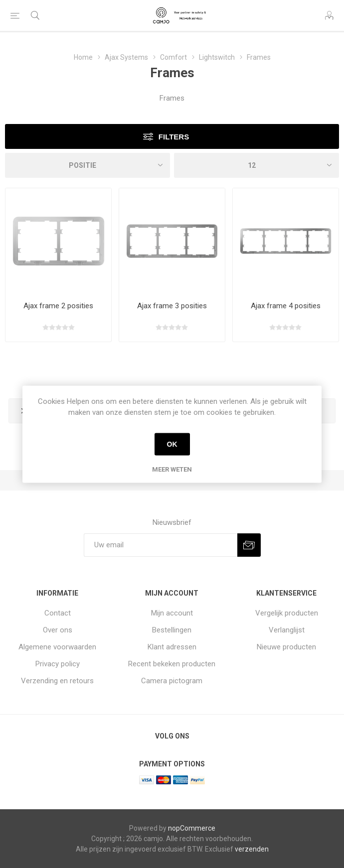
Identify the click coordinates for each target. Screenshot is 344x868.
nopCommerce (192, 828)
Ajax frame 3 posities (172, 306)
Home (83, 57)
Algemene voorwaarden (57, 647)
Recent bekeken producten (172, 664)
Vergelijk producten (287, 613)
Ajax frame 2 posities (58, 306)
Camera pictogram (172, 681)
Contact (58, 613)
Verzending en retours (57, 681)
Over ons (58, 630)
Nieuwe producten (286, 647)
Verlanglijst (287, 630)
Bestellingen (172, 630)
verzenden (252, 849)
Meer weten (172, 469)
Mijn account (172, 613)
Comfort (173, 57)
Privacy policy (58, 664)
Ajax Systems (126, 57)
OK (172, 444)
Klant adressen (172, 647)
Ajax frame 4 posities (286, 306)
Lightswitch (217, 57)
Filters (174, 137)
